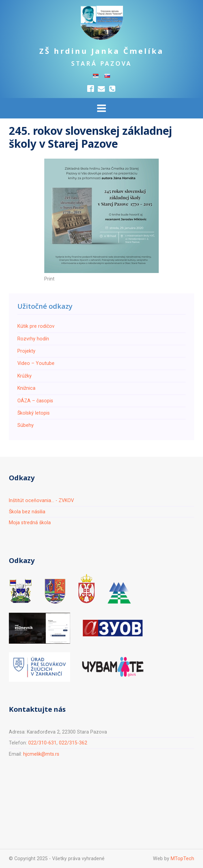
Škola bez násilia (27, 512)
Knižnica (26, 388)
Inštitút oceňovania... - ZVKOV (41, 500)
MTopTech (182, 858)
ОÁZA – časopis (35, 401)
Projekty (26, 351)
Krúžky (25, 376)
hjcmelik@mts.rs (41, 754)
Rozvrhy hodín (33, 339)
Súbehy (26, 425)
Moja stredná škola (30, 523)
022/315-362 (73, 743)
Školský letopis (34, 413)
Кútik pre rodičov (36, 326)
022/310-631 (42, 743)
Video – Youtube (36, 363)
